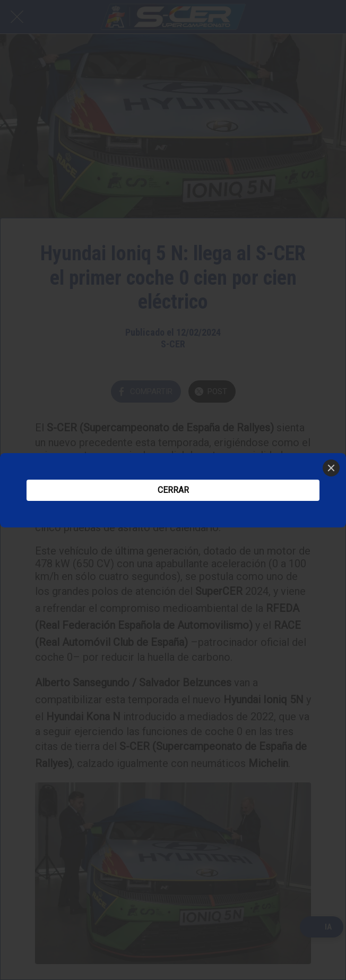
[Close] (331, 468)
